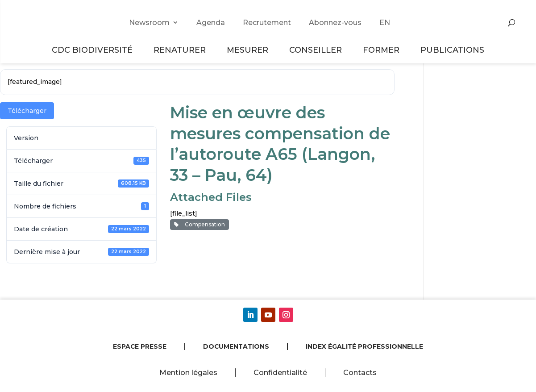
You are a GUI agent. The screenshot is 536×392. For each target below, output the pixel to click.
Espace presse (140, 346)
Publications (452, 50)
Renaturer (181, 50)
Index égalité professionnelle (364, 346)
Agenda (211, 23)
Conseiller (317, 50)
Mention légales (188, 373)
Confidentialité (280, 373)
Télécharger (27, 111)
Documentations (236, 346)
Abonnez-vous (335, 23)
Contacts (360, 373)
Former (382, 50)
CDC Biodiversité (93, 50)
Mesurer (249, 50)
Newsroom (149, 23)
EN (385, 23)
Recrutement (267, 23)
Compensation (199, 224)
